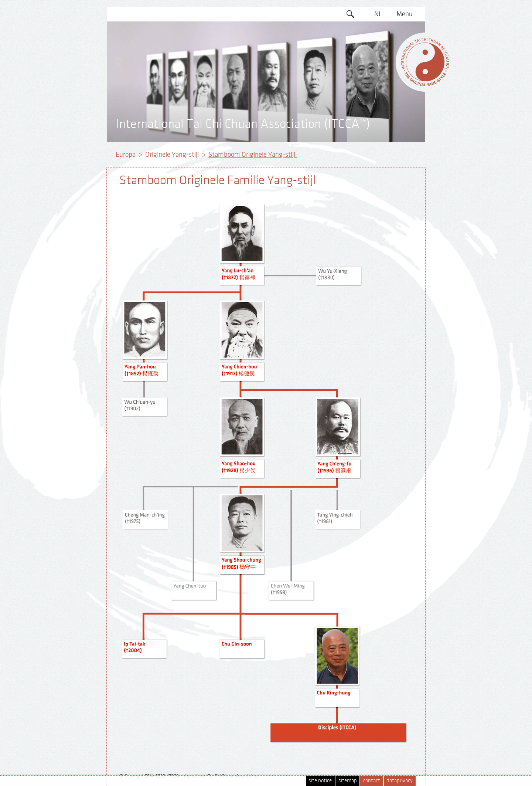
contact (372, 781)
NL (378, 14)
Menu (405, 14)
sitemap (348, 781)
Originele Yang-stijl (172, 155)
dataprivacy (400, 781)
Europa (126, 155)
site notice (320, 781)
